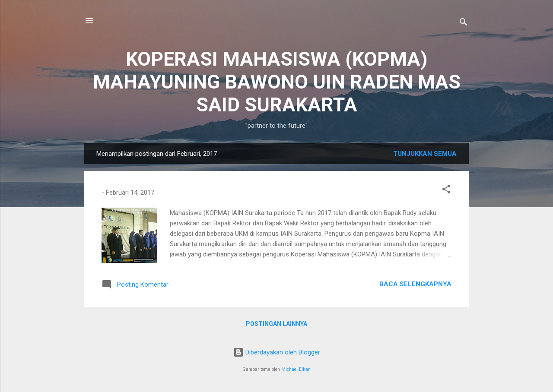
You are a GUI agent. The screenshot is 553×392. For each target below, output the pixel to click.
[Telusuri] (464, 24)
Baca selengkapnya (415, 284)
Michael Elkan (296, 369)
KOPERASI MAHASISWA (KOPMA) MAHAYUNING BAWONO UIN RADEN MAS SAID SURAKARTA (277, 82)
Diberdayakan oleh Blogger (277, 352)
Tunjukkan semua (425, 154)
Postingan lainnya (276, 324)
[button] (446, 191)
